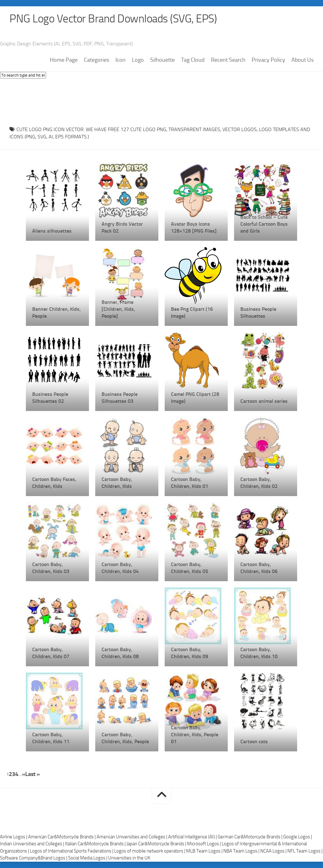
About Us (302, 60)
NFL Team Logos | (305, 851)
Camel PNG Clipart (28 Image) (195, 398)
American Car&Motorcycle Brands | (62, 837)
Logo (138, 60)
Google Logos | (298, 837)
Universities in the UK (129, 858)
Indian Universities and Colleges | (32, 844)
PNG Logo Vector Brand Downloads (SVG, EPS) (115, 19)
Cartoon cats (254, 742)
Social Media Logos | (88, 858)
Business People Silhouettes (258, 313)
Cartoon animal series (264, 401)
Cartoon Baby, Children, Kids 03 (51, 568)
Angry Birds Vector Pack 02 (122, 228)
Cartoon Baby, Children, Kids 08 (120, 653)
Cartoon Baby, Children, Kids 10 (259, 653)
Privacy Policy (268, 60)
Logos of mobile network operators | (150, 851)
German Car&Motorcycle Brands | (250, 837)
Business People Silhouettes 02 (50, 398)
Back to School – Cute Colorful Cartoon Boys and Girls (264, 224)
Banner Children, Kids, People (56, 313)
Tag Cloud (193, 60)
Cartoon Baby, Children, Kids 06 (259, 568)
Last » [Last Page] (32, 774)
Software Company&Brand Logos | (34, 858)
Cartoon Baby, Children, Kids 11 (51, 738)
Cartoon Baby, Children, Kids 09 (190, 653)
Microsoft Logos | (204, 844)
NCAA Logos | (274, 851)
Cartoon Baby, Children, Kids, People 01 (195, 735)
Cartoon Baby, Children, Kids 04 (120, 568)
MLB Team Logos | (205, 851)
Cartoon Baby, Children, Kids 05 (190, 568)
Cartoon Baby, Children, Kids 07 (51, 653)
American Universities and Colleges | (132, 837)
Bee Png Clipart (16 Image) (192, 313)
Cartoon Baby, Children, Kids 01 (190, 483)
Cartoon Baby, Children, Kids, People (125, 738)
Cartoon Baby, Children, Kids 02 (259, 483)
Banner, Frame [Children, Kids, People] (118, 309)
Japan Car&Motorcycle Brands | (157, 844)
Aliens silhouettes (52, 231)
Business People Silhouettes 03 (120, 398)
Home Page (64, 60)
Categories (97, 60)
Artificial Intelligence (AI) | (193, 837)
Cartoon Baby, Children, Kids (117, 483)
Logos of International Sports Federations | (72, 851)
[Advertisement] (161, 101)
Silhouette (162, 60)
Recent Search (228, 60)
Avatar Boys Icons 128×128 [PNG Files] (194, 228)
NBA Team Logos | (242, 851)
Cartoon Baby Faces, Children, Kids (54, 483)
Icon (120, 60)
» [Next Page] (24, 774)
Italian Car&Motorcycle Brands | (96, 844)
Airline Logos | (14, 837)
